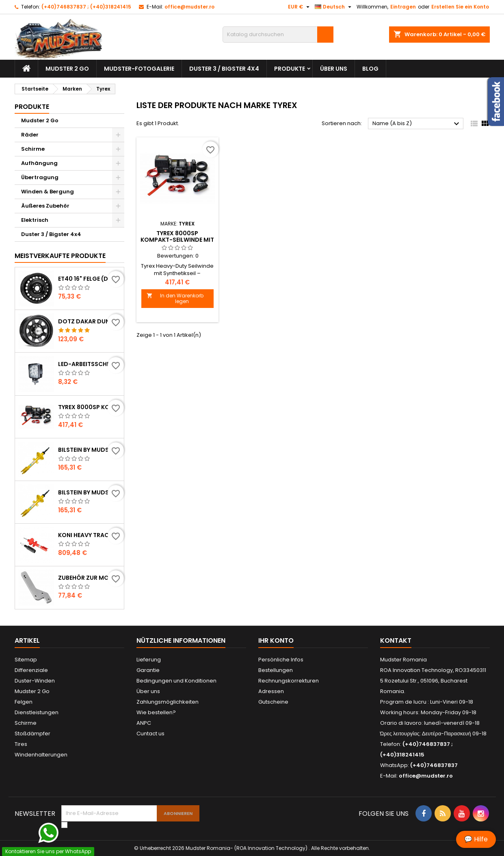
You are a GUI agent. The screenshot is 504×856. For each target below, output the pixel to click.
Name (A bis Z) (417, 124)
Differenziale (31, 670)
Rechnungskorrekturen (289, 681)
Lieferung (149, 660)
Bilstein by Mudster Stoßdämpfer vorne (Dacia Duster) (89, 492)
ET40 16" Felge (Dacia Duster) (89, 279)
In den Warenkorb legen (175, 298)
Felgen (24, 702)
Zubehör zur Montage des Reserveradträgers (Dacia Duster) (89, 578)
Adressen (271, 691)
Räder (30, 135)
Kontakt (396, 640)
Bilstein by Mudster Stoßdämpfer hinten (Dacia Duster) (89, 450)
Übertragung (40, 177)
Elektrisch (35, 220)
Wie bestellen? (156, 712)
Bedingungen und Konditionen (176, 681)
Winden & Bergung (48, 192)
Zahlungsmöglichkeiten (168, 702)
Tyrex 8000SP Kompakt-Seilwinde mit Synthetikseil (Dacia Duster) (89, 407)
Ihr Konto (276, 640)
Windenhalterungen (41, 755)
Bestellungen (276, 670)
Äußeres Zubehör (45, 206)
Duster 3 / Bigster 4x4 (224, 69)
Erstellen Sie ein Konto (460, 7)
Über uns (334, 69)
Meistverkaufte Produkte (60, 256)
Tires (21, 744)
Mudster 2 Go (67, 69)
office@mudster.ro (189, 7)
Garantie (148, 670)
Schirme (33, 149)
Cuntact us (150, 734)
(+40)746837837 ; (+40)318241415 (86, 7)
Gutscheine (273, 702)
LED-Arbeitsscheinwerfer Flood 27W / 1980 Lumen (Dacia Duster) (89, 364)
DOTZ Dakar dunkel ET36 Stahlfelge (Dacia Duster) (89, 321)
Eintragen (403, 7)
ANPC (144, 723)
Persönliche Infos (281, 660)
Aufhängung (39, 163)
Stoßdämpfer (32, 734)
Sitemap (26, 660)
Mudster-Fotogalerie (139, 69)
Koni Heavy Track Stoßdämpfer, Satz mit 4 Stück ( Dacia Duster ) (89, 535)
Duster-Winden (35, 681)
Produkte (290, 69)
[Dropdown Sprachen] (334, 7)
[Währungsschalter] (300, 7)
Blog (370, 69)
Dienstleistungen (37, 712)
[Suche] (278, 35)
